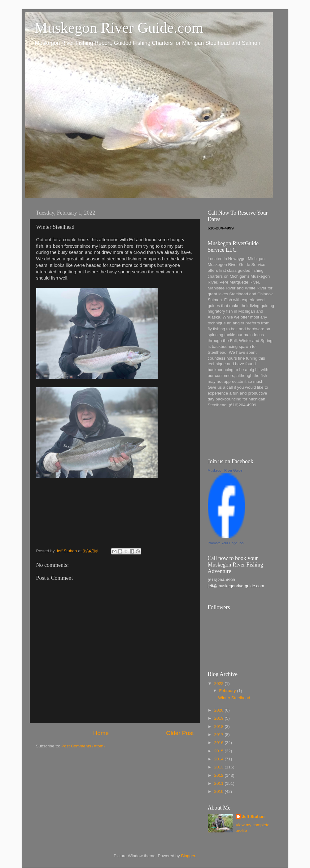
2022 (219, 684)
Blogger (188, 856)
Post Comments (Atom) (83, 746)
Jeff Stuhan (253, 817)
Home (101, 733)
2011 (219, 783)
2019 (219, 718)
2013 (219, 767)
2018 (219, 727)
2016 (219, 743)
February (228, 691)
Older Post (180, 733)
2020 (219, 710)
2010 (219, 791)
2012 (219, 775)
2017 (219, 735)
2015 (219, 751)
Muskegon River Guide (225, 470)
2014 (219, 759)
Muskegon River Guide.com (119, 28)
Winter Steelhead (234, 698)
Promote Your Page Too (226, 543)
